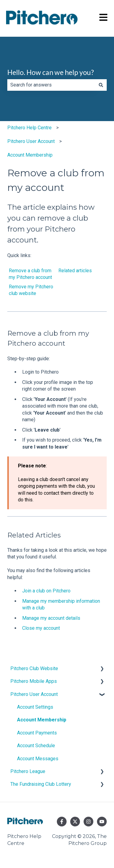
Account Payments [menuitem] (37, 733)
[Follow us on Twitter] (75, 822)
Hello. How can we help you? (51, 72)
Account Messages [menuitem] (38, 759)
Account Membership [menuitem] (42, 720)
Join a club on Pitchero (46, 591)
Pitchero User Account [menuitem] (34, 694)
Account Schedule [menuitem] (36, 746)
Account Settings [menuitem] (35, 707)
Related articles (75, 271)
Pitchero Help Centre (29, 128)
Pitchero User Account (31, 141)
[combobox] (51, 85)
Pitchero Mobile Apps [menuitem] (34, 681)
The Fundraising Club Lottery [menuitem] (41, 784)
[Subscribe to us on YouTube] (102, 822)
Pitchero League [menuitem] (28, 771)
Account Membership (30, 155)
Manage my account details (51, 618)
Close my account (41, 628)
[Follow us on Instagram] (88, 822)
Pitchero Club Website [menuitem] (34, 668)
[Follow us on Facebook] (62, 822)
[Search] (101, 85)
